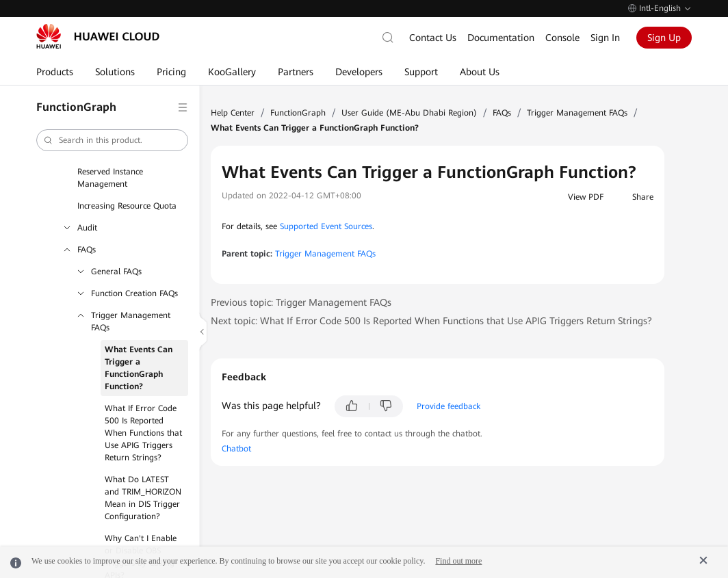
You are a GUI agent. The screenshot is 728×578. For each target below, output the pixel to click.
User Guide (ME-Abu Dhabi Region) (409, 113)
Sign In (605, 38)
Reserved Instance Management (110, 178)
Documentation (501, 38)
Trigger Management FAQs (131, 321)
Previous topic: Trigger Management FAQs (301, 302)
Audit (87, 228)
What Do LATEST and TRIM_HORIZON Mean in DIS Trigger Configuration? (143, 498)
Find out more (458, 561)
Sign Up (664, 38)
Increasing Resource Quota (127, 206)
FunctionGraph (298, 113)
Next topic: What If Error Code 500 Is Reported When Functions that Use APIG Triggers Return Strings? (431, 321)
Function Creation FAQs (134, 293)
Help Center (233, 113)
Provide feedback (448, 406)
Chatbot (236, 449)
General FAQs (116, 272)
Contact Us (433, 38)
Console (562, 38)
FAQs (87, 250)
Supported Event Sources (326, 226)
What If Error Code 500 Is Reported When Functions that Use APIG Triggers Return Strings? (143, 433)
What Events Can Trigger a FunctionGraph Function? (139, 368)
